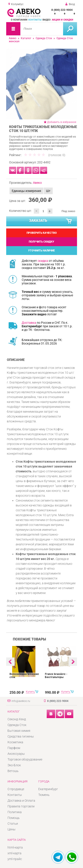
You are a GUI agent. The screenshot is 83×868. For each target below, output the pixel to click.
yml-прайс (15, 859)
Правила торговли (21, 806)
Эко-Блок (14, 765)
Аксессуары (16, 754)
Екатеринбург (48, 789)
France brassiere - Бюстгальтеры (56, 676)
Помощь (14, 818)
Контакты (35, 20)
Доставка (29, 323)
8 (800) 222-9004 (62, 10)
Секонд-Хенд (17, 719)
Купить (30, 692)
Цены (12, 829)
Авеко (13, 38)
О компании (19, 20)
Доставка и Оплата (21, 801)
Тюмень (44, 795)
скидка (43, 261)
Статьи (13, 824)
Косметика (15, 742)
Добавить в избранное (62, 122)
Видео (47, 20)
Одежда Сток (44, 38)
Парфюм (14, 748)
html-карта (15, 847)
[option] (42, 84)
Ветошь (13, 771)
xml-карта (14, 853)
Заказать (51, 221)
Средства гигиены (21, 736)
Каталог (26, 38)
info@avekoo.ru (21, 701)
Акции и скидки (63, 20)
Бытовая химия (19, 731)
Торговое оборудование (25, 759)
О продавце (16, 789)
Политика (15, 812)
